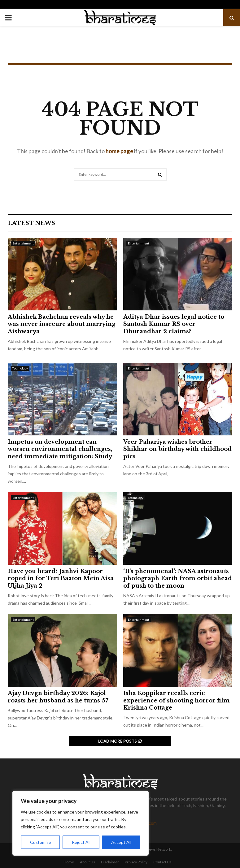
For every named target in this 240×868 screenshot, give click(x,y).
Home (69, 862)
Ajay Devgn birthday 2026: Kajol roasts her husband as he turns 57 (58, 697)
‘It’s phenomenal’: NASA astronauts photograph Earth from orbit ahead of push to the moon (178, 579)
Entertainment (23, 243)
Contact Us (162, 862)
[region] (81, 823)
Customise (41, 842)
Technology (20, 368)
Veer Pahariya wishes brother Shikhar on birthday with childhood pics (177, 449)
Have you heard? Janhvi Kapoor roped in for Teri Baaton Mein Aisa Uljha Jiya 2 (61, 579)
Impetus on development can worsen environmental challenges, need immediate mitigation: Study (60, 449)
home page (119, 151)
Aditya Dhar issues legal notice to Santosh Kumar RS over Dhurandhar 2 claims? (174, 324)
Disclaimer (110, 862)
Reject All (81, 842)
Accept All (121, 842)
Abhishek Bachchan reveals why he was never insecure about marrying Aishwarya (62, 324)
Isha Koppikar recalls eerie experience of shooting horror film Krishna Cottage (177, 700)
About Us (87, 862)
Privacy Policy (136, 862)
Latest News (31, 223)
